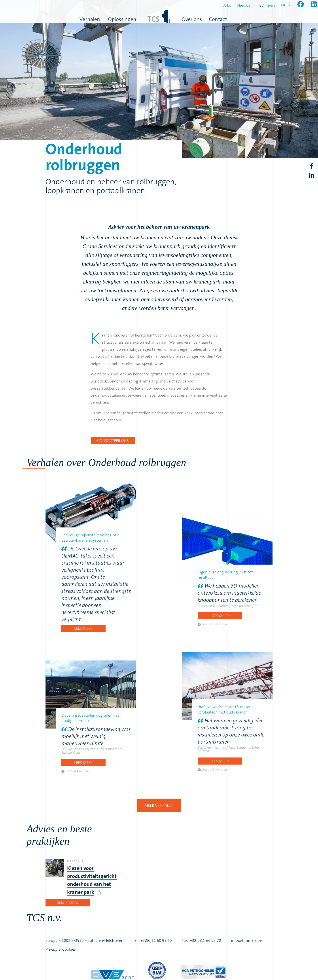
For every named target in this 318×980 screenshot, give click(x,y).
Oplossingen (122, 19)
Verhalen (90, 19)
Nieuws (244, 5)
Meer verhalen (159, 805)
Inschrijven (266, 5)
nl (283, 5)
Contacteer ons (113, 441)
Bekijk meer (68, 903)
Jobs (227, 5)
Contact (218, 19)
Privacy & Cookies (61, 949)
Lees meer (83, 628)
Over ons (192, 19)
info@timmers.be (246, 940)
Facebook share (311, 166)
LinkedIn (311, 175)
